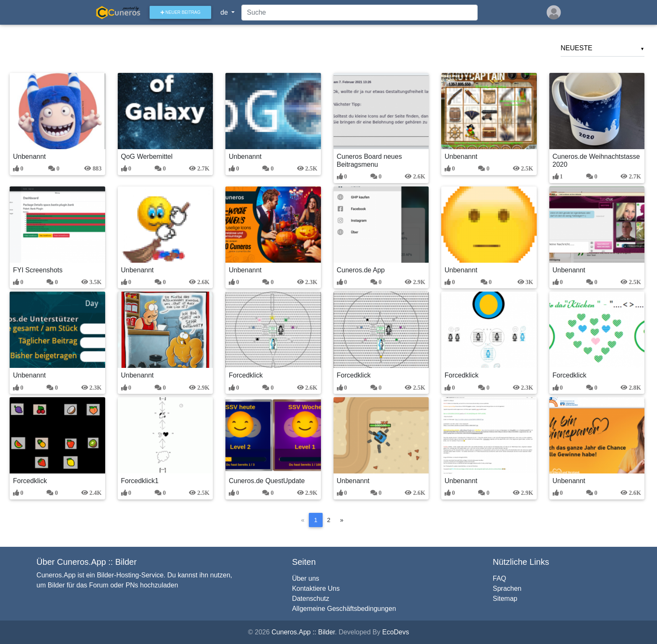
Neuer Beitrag (184, 14)
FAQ (499, 578)
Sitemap (505, 599)
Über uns (306, 578)
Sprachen (507, 588)
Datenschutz (311, 599)
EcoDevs (396, 632)
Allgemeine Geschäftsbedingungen (344, 609)
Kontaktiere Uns (316, 588)
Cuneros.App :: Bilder (303, 632)
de (228, 14)
